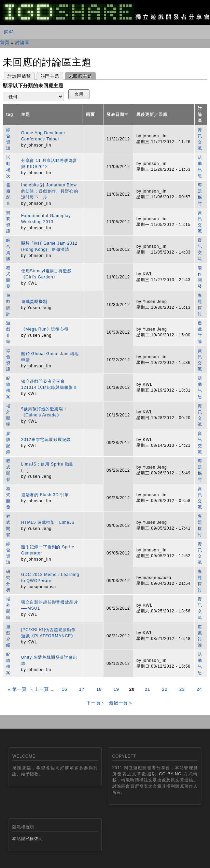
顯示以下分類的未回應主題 (33, 86)
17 (82, 689)
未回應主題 (79, 75)
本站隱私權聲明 (28, 839)
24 (199, 689)
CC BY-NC (170, 774)
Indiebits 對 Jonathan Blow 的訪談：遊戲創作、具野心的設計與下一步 (50, 191)
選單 (9, 32)
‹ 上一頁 (40, 689)
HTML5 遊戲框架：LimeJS (48, 522)
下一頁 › (95, 703)
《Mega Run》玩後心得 (45, 329)
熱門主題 (50, 76)
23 (182, 689)
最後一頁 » (121, 703)
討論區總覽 (19, 76)
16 (65, 689)
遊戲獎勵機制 (34, 302)
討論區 (23, 42)
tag (10, 115)
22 (165, 689)
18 (99, 689)
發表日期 (117, 115)
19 (116, 689)
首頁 (5, 42)
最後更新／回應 (152, 115)
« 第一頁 (17, 689)
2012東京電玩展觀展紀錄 (46, 440)
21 (148, 689)
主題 (26, 115)
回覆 (90, 115)
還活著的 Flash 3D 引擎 (45, 495)
